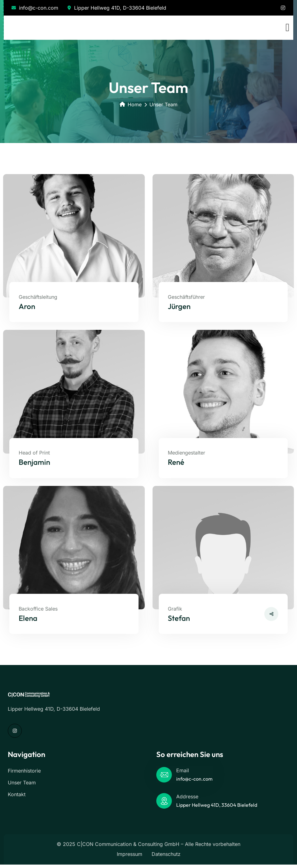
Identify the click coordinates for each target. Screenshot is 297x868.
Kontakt (17, 798)
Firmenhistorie (24, 774)
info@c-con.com (35, 8)
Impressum (130, 857)
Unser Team (22, 786)
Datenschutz (166, 857)
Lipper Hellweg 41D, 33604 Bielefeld (217, 808)
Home (131, 104)
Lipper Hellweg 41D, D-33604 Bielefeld (117, 8)
